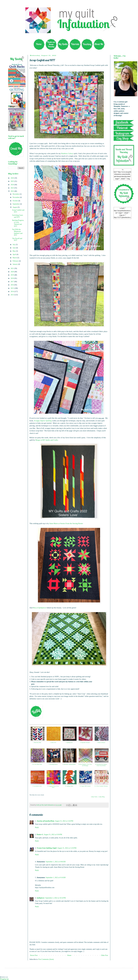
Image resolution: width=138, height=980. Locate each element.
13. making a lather (69, 786)
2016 (13, 285)
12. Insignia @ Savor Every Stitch (53, 787)
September (16, 204)
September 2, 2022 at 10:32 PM (55, 898)
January (15, 264)
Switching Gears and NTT (18, 216)
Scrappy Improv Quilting (43, 421)
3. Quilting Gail (69, 743)
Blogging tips (4, 979)
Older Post (105, 955)
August (15, 207)
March (15, 258)
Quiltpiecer (41, 898)
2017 (13, 282)
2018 (13, 278)
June (14, 248)
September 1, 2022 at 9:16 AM (56, 878)
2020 (13, 272)
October (15, 201)
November (16, 197)
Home (69, 955)
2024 (13, 185)
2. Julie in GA (53, 743)
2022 (13, 191)
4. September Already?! (85, 743)
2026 (13, 178)
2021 (13, 268)
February (16, 261)
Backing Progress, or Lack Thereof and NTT (18, 223)
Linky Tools (94, 797)
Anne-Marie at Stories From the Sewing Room (66, 523)
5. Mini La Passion (101, 743)
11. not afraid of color (37, 786)
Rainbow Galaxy (67, 153)
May (14, 251)
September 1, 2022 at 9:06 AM (56, 862)
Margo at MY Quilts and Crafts (47, 440)
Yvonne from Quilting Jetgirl (47, 848)
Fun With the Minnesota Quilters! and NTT (17, 232)
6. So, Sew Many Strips (37, 764)
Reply (37, 827)
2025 (13, 181)
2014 (13, 291)
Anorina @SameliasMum (46, 821)
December (16, 194)
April (14, 254)
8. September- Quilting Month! (69, 764)
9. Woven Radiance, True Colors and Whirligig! (85, 765)
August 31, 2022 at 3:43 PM (64, 821)
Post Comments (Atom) (46, 959)
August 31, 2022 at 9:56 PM (53, 835)
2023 (13, 188)
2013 (13, 295)
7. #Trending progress (53, 764)
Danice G (40, 835)
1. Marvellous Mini (37, 743)
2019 (13, 275)
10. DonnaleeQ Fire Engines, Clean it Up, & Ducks (101, 765)
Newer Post (34, 955)
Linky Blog (102, 797)
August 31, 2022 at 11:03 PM (67, 848)
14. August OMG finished (85, 786)
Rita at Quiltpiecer (40, 608)
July (14, 245)
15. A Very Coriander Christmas (101, 786)
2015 (13, 288)
